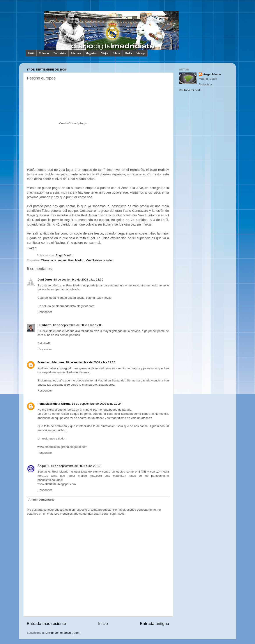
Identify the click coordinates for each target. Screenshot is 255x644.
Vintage (141, 53)
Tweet (31, 248)
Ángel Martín (64, 255)
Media (128, 53)
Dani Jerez (45, 280)
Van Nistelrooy (95, 260)
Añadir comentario (42, 500)
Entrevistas (60, 53)
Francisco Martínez (51, 362)
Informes (76, 53)
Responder (45, 312)
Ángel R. (43, 466)
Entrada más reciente (46, 624)
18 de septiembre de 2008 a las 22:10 (76, 466)
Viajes (105, 53)
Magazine (91, 53)
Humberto (44, 325)
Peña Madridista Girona (54, 404)
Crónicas (44, 53)
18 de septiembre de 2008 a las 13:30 (79, 280)
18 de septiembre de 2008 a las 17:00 (78, 325)
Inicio (31, 53)
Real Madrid (76, 260)
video (110, 260)
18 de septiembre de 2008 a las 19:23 (90, 362)
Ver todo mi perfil (190, 90)
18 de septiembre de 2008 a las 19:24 (97, 404)
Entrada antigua (155, 624)
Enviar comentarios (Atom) (63, 633)
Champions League (54, 260)
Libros (116, 53)
